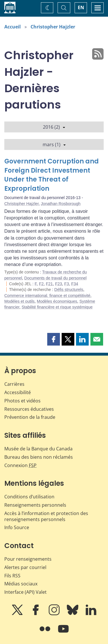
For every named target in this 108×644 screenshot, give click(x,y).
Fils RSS (12, 576)
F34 (75, 284)
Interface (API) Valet (25, 592)
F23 (58, 284)
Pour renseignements (28, 559)
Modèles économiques (57, 301)
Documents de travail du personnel (55, 278)
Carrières (14, 384)
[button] (54, 339)
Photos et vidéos (22, 401)
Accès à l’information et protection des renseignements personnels (46, 516)
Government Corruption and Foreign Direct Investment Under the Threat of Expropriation (52, 175)
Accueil (13, 27)
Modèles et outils (19, 301)
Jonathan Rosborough (61, 204)
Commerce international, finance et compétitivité (47, 296)
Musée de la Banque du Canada (38, 449)
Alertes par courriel (25, 567)
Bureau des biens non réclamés (39, 457)
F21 (49, 284)
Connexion (20, 465)
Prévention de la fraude (30, 417)
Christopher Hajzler (53, 27)
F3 (67, 284)
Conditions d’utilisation (29, 497)
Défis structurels (69, 290)
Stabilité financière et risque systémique (57, 307)
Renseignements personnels (35, 505)
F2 (41, 284)
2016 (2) (54, 127)
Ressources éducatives (29, 409)
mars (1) (54, 144)
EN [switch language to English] (81, 7)
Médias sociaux (21, 584)
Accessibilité (18, 392)
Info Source (17, 527)
